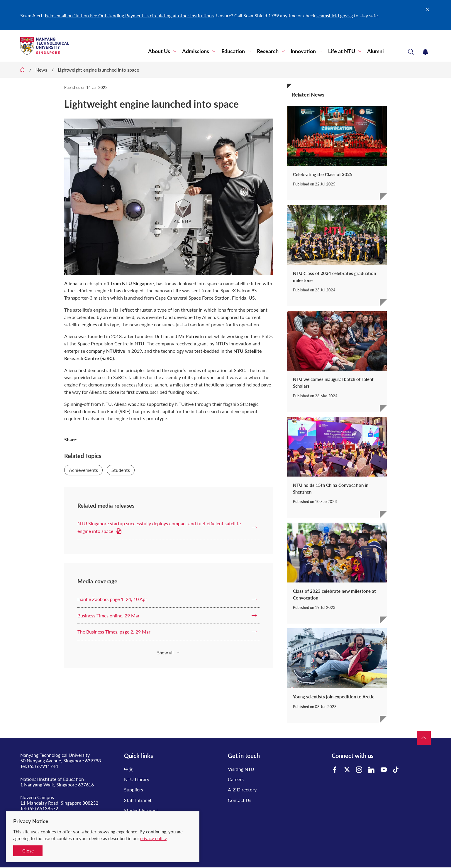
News (41, 70)
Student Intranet (141, 810)
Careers (236, 779)
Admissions (196, 51)
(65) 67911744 (43, 766)
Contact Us (240, 800)
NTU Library (137, 779)
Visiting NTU (241, 769)
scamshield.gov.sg (335, 15)
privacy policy (153, 838)
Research (268, 51)
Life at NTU (342, 51)
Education (233, 51)
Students (121, 470)
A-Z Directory (242, 790)
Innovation (304, 51)
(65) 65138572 (43, 808)
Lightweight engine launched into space (98, 70)
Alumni (375, 51)
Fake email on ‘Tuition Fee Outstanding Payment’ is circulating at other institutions (129, 15)
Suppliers (134, 790)
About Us (160, 51)
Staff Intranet (138, 800)
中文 (129, 769)
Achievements (83, 470)
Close (28, 851)
